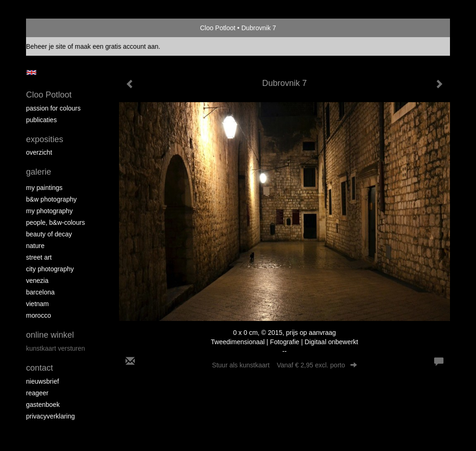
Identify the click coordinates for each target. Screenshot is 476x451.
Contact (40, 368)
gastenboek (43, 405)
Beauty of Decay (49, 234)
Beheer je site (46, 46)
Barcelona (40, 292)
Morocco (39, 315)
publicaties (41, 120)
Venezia (37, 281)
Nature (35, 246)
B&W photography (51, 199)
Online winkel (50, 335)
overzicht (39, 152)
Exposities (45, 139)
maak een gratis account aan (117, 46)
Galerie (39, 172)
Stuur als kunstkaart (284, 365)
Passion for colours (53, 108)
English (31, 72)
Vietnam (37, 304)
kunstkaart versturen (56, 348)
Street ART (39, 257)
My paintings (44, 188)
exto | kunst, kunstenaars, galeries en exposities (52, 28)
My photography (49, 211)
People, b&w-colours (56, 222)
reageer (37, 393)
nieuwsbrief (43, 381)
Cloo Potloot (218, 28)
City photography (50, 269)
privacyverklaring (50, 416)
